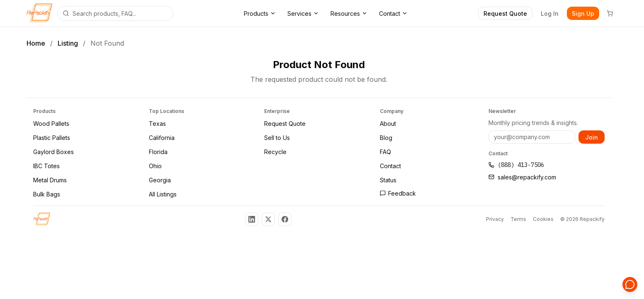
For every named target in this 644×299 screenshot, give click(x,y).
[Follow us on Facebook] (285, 219)
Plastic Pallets (52, 138)
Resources (349, 13)
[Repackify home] (39, 13)
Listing (68, 43)
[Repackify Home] (42, 219)
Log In (550, 13)
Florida (158, 152)
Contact (393, 13)
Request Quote (505, 13)
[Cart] (610, 13)
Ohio (155, 166)
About (388, 124)
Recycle (275, 152)
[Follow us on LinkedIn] (252, 219)
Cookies (543, 219)
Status (388, 180)
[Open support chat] (630, 285)
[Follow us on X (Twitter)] (268, 219)
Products (260, 13)
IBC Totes (46, 166)
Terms (518, 219)
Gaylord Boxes (53, 152)
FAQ (385, 152)
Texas (157, 124)
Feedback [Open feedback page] (398, 193)
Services (303, 13)
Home (36, 43)
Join (592, 137)
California (162, 138)
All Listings (163, 194)
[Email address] (532, 137)
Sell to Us (277, 138)
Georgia (160, 180)
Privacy (495, 219)
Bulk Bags (47, 194)
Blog (386, 138)
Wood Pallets (51, 124)
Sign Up (583, 13)
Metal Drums (50, 180)
